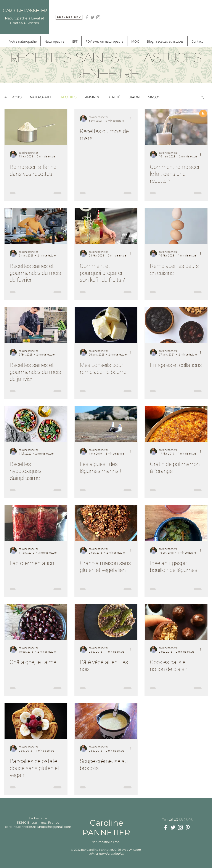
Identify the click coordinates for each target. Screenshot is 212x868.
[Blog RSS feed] (203, 114)
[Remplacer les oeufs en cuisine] (176, 226)
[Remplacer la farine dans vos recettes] (36, 127)
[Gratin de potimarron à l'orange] (176, 424)
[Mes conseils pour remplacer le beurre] (106, 325)
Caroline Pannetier (25, 10)
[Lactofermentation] (36, 523)
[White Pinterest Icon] (188, 827)
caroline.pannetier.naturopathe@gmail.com (38, 827)
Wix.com (135, 850)
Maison (154, 97)
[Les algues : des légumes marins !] (106, 424)
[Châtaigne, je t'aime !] (36, 622)
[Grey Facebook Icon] (87, 17)
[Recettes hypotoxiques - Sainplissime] (36, 424)
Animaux (92, 97)
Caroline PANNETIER (106, 828)
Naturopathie (41, 97)
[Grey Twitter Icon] (93, 17)
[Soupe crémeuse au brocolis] (106, 721)
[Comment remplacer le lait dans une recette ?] (176, 127)
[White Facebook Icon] (166, 827)
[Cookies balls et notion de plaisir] (176, 622)
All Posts (13, 97)
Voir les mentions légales (106, 854)
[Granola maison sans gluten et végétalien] (106, 523)
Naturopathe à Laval (106, 842)
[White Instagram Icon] (180, 827)
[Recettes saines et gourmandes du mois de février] (36, 226)
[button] (202, 98)
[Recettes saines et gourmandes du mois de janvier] (36, 325)
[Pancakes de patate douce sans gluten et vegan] (36, 721)
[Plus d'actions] (61, 154)
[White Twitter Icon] (173, 827)
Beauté (114, 97)
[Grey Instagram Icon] (98, 17)
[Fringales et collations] (176, 325)
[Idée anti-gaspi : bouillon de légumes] (176, 523)
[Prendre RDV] (69, 17)
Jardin (134, 97)
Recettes (69, 97)
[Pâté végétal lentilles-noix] (106, 622)
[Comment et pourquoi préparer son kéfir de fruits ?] (106, 226)
